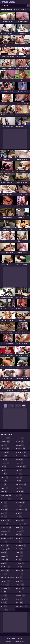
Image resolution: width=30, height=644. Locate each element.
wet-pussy (20, 595)
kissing (4, 599)
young (19, 603)
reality (19, 527)
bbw (3, 470)
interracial (5, 581)
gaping (4, 556)
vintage (19, 574)
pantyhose (20, 502)
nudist (19, 477)
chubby (4, 488)
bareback (5, 463)
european (5, 520)
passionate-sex (21, 510)
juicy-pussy (5, 588)
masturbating (21, 452)
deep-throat (6, 495)
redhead (20, 531)
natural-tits (21, 467)
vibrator (19, 570)
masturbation (21, 456)
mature (19, 459)
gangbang (5, 549)
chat (4, 484)
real (19, 517)
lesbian (20, 438)
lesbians (20, 442)
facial (4, 535)
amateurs (5, 442)
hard (4, 574)
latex (4, 603)
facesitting (5, 531)
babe (4, 456)
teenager (20, 563)
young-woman (21, 606)
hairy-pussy (6, 567)
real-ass (20, 520)
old (18, 481)
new (19, 470)
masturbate (20, 449)
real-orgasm (21, 524)
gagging (5, 545)
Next (24, 406)
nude (19, 474)
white (19, 599)
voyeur (19, 581)
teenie (19, 567)
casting (4, 477)
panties (19, 499)
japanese (5, 585)
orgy (19, 495)
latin (4, 606)
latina (4, 610)
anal (4, 445)
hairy (4, 563)
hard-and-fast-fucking (7, 578)
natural (20, 463)
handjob (5, 570)
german (5, 560)
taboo (19, 552)
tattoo (19, 556)
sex (19, 535)
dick (4, 502)
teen (19, 560)
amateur (5, 438)
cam (4, 474)
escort (4, 513)
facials (4, 542)
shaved (20, 549)
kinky (4, 595)
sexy (19, 542)
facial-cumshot (7, 538)
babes (4, 459)
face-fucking (6, 527)
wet (19, 592)
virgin (19, 578)
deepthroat (6, 499)
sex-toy (20, 538)
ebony (4, 510)
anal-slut (5, 452)
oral (19, 488)
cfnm (4, 481)
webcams (20, 588)
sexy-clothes (21, 545)
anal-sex (5, 449)
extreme (5, 524)
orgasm (20, 492)
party (19, 506)
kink (3, 592)
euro (4, 517)
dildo (4, 506)
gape (4, 552)
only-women (21, 484)
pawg (19, 513)
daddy (4, 492)
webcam (20, 585)
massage (20, 445)
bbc (4, 467)
